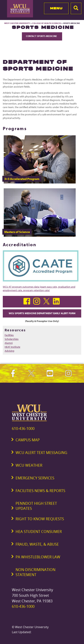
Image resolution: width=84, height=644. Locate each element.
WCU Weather (29, 465)
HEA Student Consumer (39, 532)
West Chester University (17, 23)
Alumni (9, 343)
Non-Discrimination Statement (36, 572)
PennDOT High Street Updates (36, 506)
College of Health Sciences (47, 23)
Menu (56, 8)
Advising (9, 351)
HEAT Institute (12, 347)
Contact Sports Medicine (42, 36)
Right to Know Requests (40, 519)
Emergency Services (35, 478)
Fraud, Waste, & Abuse (37, 544)
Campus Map (28, 440)
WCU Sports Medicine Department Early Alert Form (42, 313)
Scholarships (12, 339)
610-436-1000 (23, 428)
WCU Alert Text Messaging (41, 453)
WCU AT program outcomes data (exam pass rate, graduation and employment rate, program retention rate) (39, 288)
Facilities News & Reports (40, 491)
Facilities (9, 335)
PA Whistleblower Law (38, 557)
